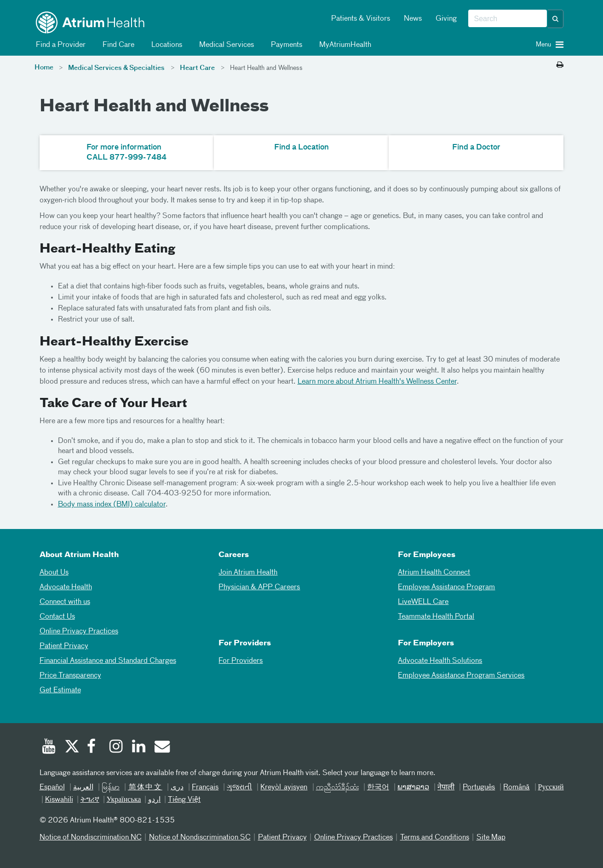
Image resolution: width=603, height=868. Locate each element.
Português (479, 788)
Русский (551, 788)
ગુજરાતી (239, 788)
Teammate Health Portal (436, 617)
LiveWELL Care (423, 602)
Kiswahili (59, 800)
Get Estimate (60, 690)
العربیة (83, 788)
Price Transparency (70, 676)
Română (516, 788)
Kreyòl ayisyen (284, 788)
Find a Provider (59, 45)
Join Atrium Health (248, 573)
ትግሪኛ (90, 800)
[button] (556, 19)
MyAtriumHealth (344, 45)
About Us (54, 573)
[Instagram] (116, 747)
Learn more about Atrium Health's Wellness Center (377, 382)
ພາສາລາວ (413, 788)
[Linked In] (139, 747)
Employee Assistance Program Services (461, 676)
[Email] (161, 747)
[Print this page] (560, 65)
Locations (165, 45)
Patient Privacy (64, 646)
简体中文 (145, 788)
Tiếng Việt (184, 800)
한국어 (378, 788)
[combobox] (508, 19)
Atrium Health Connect (434, 573)
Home (44, 68)
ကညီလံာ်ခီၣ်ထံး (337, 788)
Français (205, 788)
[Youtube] (49, 747)
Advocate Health (66, 587)
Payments (285, 45)
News (413, 19)
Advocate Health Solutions (440, 661)
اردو (154, 800)
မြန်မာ (111, 788)
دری (177, 788)
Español (52, 788)
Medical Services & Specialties (116, 68)
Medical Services (225, 45)
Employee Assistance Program (446, 587)
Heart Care (197, 68)
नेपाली (446, 788)
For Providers (241, 661)
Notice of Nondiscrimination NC (91, 838)
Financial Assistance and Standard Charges (108, 661)
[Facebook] (94, 747)
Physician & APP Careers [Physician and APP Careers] (259, 587)
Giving (446, 19)
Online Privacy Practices (79, 632)
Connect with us (65, 602)
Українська (124, 800)
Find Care (117, 45)
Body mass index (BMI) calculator (112, 505)
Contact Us (57, 617)
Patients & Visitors (361, 19)
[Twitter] (71, 747)
